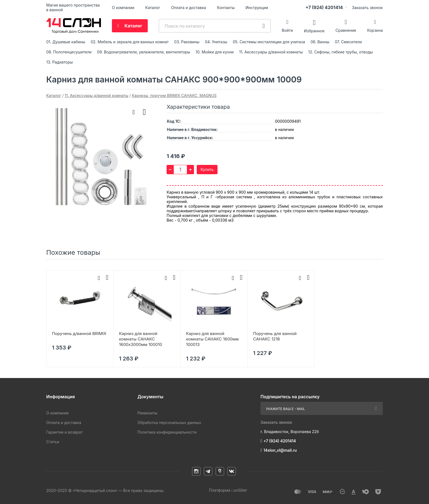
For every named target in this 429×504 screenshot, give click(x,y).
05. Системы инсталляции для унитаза (269, 42)
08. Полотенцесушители (69, 52)
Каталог (153, 8)
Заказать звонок (367, 8)
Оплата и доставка (189, 8)
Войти (287, 30)
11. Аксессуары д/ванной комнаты (271, 52)
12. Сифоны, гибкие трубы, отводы (341, 52)
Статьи (53, 442)
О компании (123, 8)
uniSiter (240, 490)
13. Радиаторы (60, 62)
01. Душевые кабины (66, 42)
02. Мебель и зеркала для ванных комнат (130, 42)
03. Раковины (187, 42)
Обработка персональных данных (169, 423)
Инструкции (257, 8)
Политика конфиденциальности (167, 432)
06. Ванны (320, 42)
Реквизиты (147, 413)
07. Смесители (348, 42)
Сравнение (346, 30)
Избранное (314, 31)
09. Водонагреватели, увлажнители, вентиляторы (144, 52)
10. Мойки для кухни (215, 52)
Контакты (226, 8)
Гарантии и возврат (64, 432)
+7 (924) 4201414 (324, 7)
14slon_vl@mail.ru (280, 450)
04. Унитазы (216, 42)
